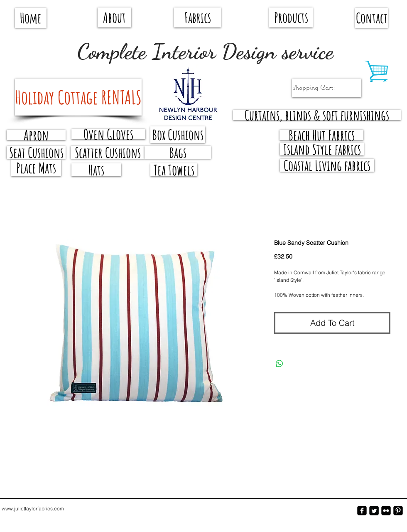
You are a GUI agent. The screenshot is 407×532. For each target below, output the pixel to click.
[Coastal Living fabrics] (327, 165)
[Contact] (371, 18)
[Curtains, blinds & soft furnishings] (317, 115)
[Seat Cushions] (36, 152)
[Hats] (96, 170)
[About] (114, 17)
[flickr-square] (386, 511)
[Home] (31, 18)
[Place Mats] (36, 168)
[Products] (291, 17)
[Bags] (178, 152)
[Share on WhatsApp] (280, 364)
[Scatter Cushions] (108, 152)
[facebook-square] (362, 511)
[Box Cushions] (178, 135)
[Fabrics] (197, 17)
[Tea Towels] (174, 170)
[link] (322, 87)
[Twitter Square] (374, 511)
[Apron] (36, 135)
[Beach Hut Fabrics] (321, 135)
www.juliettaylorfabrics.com (33, 509)
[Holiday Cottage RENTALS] (78, 97)
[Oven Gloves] (108, 134)
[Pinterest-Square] (398, 511)
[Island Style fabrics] (322, 149)
